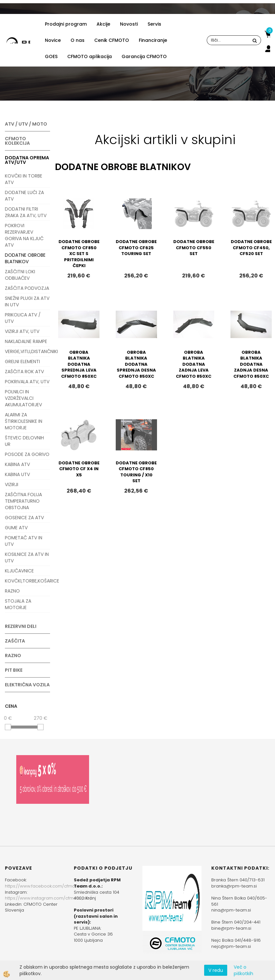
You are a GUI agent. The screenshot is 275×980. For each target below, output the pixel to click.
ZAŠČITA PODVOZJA (27, 288)
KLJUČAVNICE (19, 571)
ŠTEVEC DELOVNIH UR (24, 441)
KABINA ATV (17, 464)
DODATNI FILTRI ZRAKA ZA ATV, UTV (26, 212)
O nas (78, 40)
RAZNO (12, 591)
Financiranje (153, 40)
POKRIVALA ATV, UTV (27, 382)
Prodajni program (66, 24)
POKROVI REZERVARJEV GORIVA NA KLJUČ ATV (24, 235)
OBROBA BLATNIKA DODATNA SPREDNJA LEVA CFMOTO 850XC (79, 364)
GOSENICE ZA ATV (24, 518)
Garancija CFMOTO (144, 56)
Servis (154, 24)
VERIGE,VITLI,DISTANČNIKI (27, 351)
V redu (216, 970)
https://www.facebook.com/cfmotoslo (45, 886)
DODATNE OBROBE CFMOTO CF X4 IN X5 (79, 469)
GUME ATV (16, 528)
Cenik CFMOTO (112, 40)
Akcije (103, 24)
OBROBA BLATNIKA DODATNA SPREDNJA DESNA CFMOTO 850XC (136, 364)
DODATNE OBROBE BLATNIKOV (25, 258)
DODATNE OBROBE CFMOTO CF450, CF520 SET (251, 248)
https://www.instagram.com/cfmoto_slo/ (48, 898)
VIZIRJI (12, 484)
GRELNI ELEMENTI (22, 361)
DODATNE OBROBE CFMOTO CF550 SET (194, 248)
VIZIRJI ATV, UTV (22, 331)
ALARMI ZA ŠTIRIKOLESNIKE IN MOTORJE (24, 421)
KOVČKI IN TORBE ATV (24, 179)
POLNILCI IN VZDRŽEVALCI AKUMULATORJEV (23, 398)
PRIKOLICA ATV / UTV (23, 318)
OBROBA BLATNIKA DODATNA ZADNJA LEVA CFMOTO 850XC (194, 364)
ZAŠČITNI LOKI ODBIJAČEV (20, 275)
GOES (51, 56)
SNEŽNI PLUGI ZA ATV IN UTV (27, 301)
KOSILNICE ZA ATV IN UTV (27, 557)
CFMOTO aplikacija (90, 56)
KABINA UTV (17, 474)
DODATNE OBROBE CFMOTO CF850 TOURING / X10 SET (136, 472)
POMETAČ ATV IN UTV (24, 541)
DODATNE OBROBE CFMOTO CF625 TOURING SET (136, 248)
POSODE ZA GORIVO (27, 454)
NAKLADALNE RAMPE (26, 341)
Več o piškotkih (243, 970)
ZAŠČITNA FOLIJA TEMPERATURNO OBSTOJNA (23, 501)
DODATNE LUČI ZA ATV (24, 196)
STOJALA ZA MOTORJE (18, 604)
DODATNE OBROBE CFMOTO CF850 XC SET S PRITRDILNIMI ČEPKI (79, 254)
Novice (53, 40)
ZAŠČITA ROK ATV (24, 372)
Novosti (129, 24)
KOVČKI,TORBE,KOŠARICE (27, 581)
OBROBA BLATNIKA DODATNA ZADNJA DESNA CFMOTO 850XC (251, 364)
